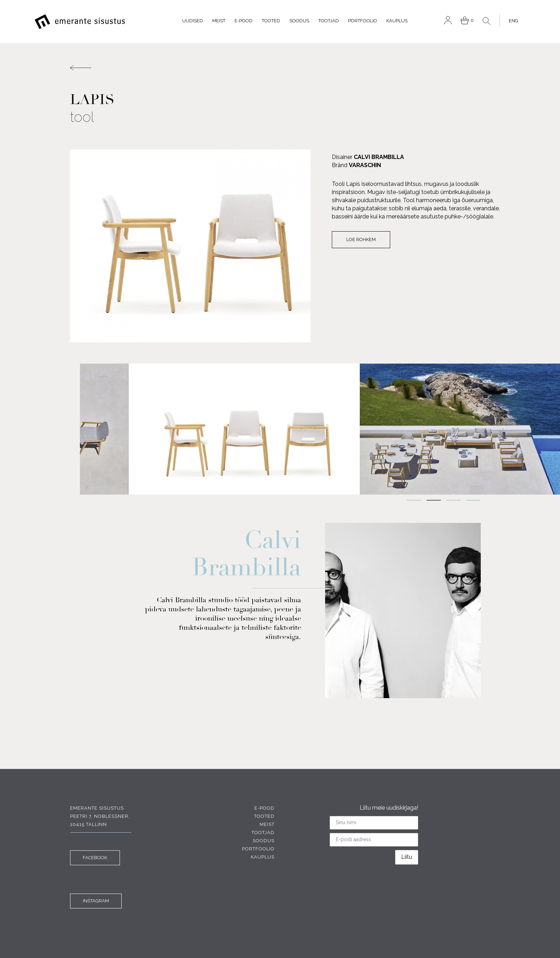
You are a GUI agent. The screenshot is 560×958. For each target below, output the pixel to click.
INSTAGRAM (96, 901)
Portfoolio (363, 21)
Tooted (271, 21)
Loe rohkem (361, 239)
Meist (219, 21)
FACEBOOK (95, 858)
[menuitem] (512, 21)
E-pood (244, 21)
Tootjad (329, 21)
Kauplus (397, 21)
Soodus (299, 21)
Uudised (193, 21)
